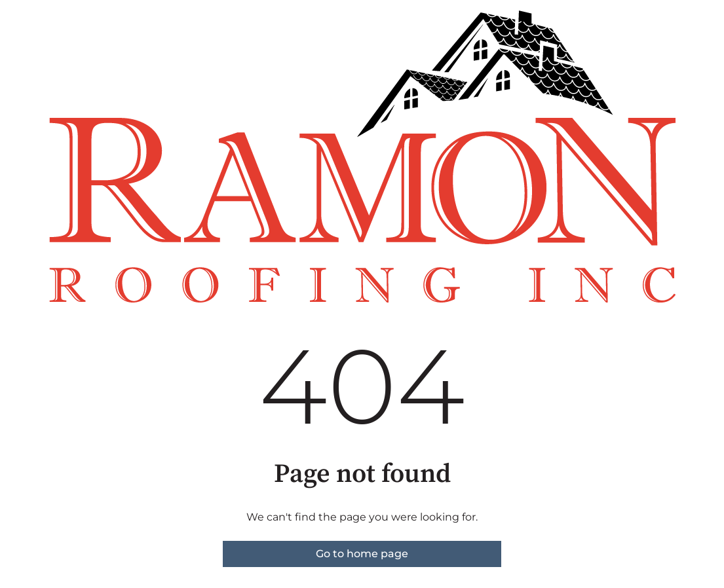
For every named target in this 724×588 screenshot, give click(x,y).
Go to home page (362, 554)
